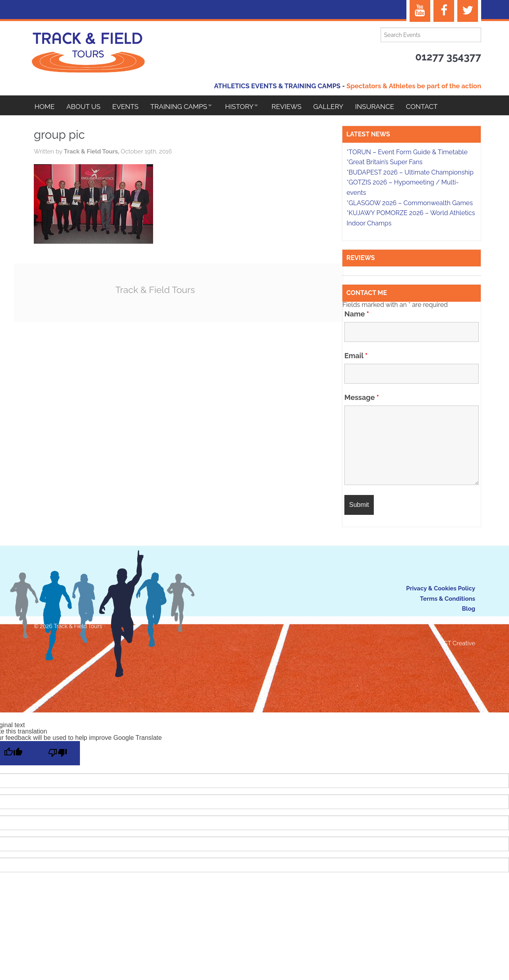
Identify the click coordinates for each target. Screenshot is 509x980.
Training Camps (183, 107)
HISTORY (247, 107)
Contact (437, 107)
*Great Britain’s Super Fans (384, 163)
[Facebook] (444, 11)
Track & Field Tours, (92, 154)
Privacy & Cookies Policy (441, 590)
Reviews (297, 107)
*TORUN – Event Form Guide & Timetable (407, 153)
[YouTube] (420, 11)
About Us (85, 107)
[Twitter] (468, 11)
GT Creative (459, 644)
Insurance (389, 107)
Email (356, 357)
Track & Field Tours (155, 292)
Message (362, 398)
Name (357, 315)
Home (45, 107)
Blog (468, 610)
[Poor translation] (58, 754)
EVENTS (128, 107)
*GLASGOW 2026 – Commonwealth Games (410, 204)
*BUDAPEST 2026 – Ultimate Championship (410, 174)
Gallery (341, 107)
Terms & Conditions (448, 600)
